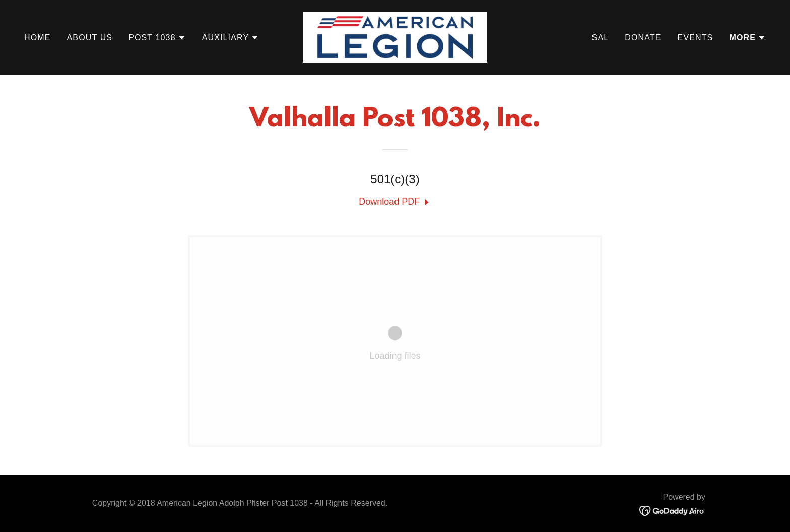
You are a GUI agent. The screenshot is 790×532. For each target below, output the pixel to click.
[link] (395, 37)
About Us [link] (90, 38)
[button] (157, 38)
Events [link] (696, 38)
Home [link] (38, 38)
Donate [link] (643, 38)
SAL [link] (601, 38)
